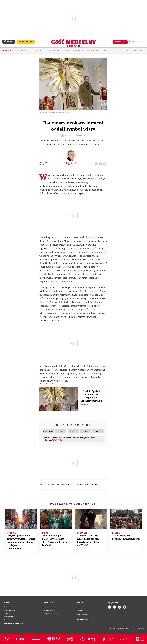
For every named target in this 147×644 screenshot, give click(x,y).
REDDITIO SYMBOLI (91, 484)
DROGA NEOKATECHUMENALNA (55, 484)
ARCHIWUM (55, 50)
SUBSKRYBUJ (120, 42)
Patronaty (139, 50)
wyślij (105, 163)
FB (97, 163)
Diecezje (108, 50)
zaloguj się (134, 42)
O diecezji (123, 50)
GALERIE (39, 50)
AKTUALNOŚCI (23, 50)
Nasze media (92, 50)
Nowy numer (8, 50)
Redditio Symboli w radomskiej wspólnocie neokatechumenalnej (91, 396)
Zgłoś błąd (10, 628)
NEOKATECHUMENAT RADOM (75, 484)
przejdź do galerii (73, 136)
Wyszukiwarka (143, 42)
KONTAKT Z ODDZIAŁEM (73, 50)
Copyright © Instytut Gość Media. (118, 628)
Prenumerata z (26, 42)
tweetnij (101, 163)
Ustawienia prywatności (50, 613)
